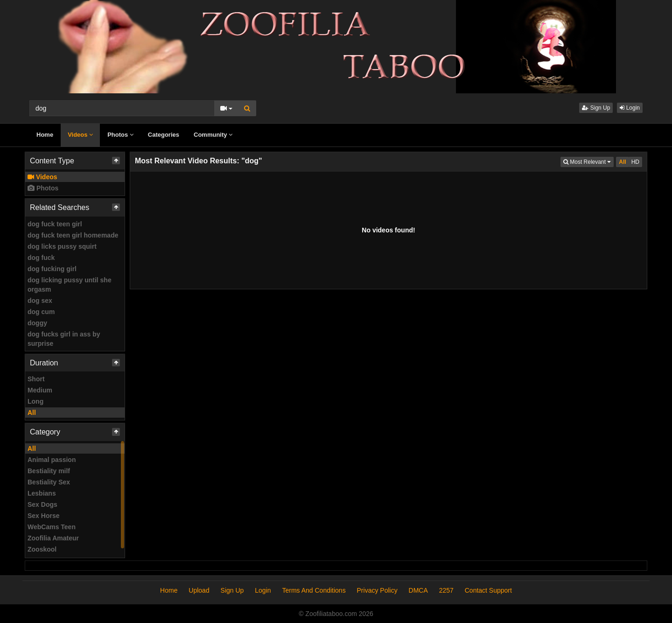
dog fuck (41, 258)
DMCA (418, 590)
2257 (446, 590)
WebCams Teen (52, 527)
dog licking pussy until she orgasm (70, 285)
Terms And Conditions (314, 590)
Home (45, 135)
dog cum (41, 312)
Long (35, 401)
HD (635, 162)
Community (213, 135)
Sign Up (596, 108)
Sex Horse (43, 516)
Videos (80, 135)
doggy (37, 323)
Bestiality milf (49, 471)
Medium (40, 390)
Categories (164, 135)
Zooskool (42, 549)
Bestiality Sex (49, 482)
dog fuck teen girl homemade (73, 235)
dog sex (40, 301)
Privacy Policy (377, 590)
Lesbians (42, 493)
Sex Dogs (42, 504)
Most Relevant (588, 161)
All (32, 413)
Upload (199, 590)
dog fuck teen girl (55, 224)
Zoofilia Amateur (53, 538)
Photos (120, 135)
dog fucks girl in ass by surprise (64, 339)
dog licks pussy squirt (62, 246)
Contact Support (488, 590)
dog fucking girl (52, 269)
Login (630, 108)
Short (36, 379)
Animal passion (52, 460)
